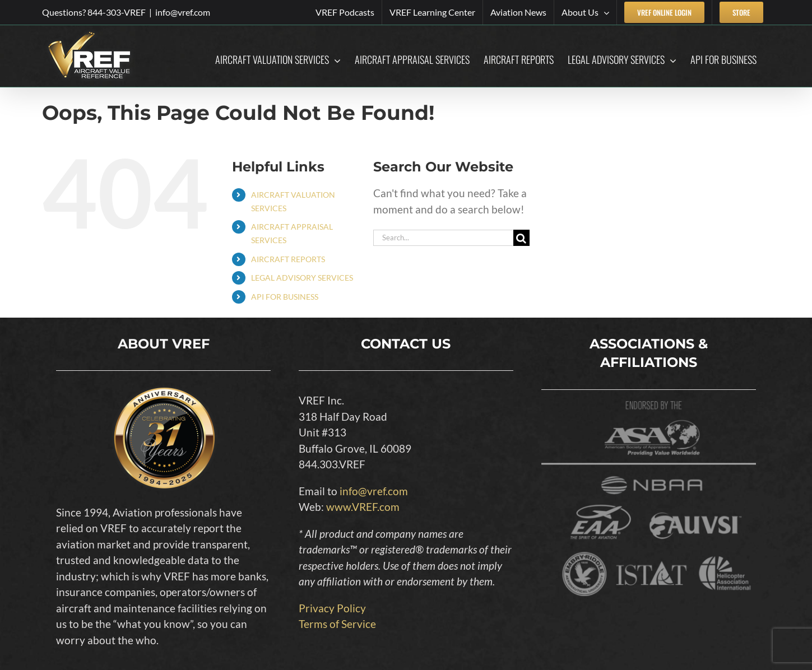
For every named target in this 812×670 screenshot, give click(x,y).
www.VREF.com (363, 507)
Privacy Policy (332, 608)
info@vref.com (183, 12)
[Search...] (443, 238)
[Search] (521, 238)
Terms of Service (337, 624)
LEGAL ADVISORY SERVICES (302, 278)
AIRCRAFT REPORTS (288, 259)
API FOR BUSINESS (285, 297)
